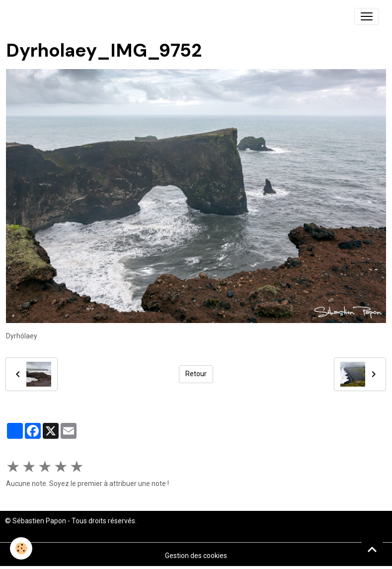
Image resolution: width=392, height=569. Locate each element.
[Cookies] (21, 548)
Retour (196, 374)
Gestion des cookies (196, 556)
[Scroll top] (372, 549)
